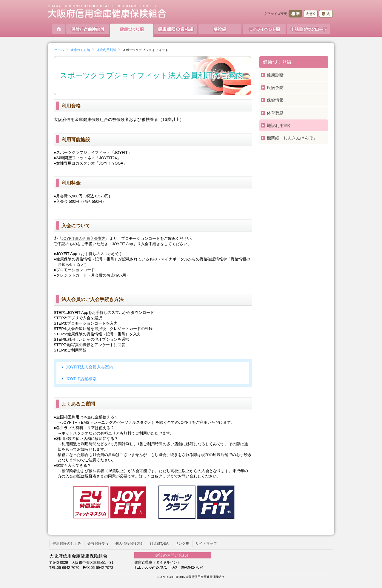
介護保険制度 (98, 544)
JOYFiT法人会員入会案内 (84, 238)
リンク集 (182, 544)
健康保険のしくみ (67, 544)
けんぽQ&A (159, 544)
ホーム (59, 50)
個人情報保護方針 (130, 544)
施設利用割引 (106, 50)
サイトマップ (206, 544)
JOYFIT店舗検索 (81, 379)
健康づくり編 (80, 50)
